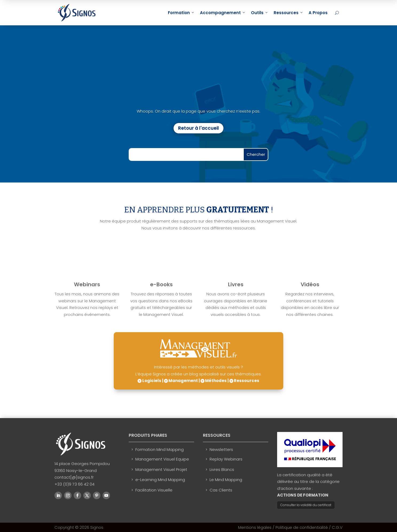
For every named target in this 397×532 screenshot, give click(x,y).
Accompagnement (223, 13)
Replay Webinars (226, 459)
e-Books (161, 284)
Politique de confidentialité (302, 527)
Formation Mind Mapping (160, 449)
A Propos (318, 13)
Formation (181, 13)
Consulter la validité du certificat (306, 505)
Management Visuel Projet (161, 469)
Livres (236, 284)
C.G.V (337, 527)
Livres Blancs (222, 469)
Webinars (87, 284)
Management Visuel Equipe (162, 459)
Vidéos (310, 284)
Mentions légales (255, 527)
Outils (260, 13)
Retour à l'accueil (198, 128)
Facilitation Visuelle (154, 490)
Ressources (288, 13)
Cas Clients (221, 490)
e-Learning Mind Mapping (160, 480)
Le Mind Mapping (226, 480)
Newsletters (221, 449)
